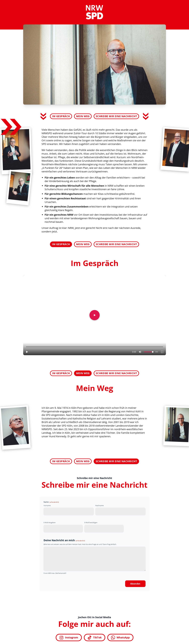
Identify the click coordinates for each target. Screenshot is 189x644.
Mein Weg (83, 116)
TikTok (95, 638)
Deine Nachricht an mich (64, 540)
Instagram (69, 638)
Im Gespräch (61, 116)
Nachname (99, 505)
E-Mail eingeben (50, 523)
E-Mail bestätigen (91, 523)
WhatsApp (120, 638)
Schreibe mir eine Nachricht (116, 116)
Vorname (47, 505)
